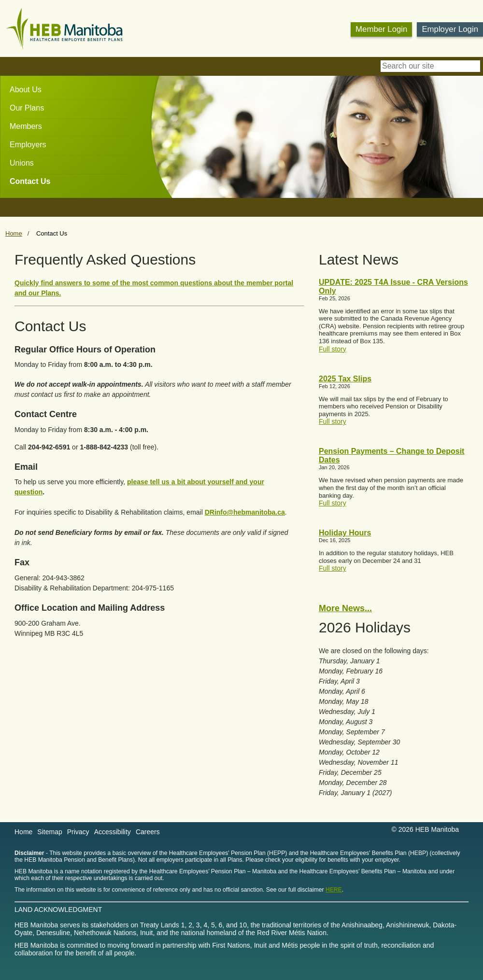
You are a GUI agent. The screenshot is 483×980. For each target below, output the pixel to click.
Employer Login (450, 29)
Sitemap (50, 832)
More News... (345, 608)
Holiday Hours (345, 533)
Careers (148, 832)
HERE (334, 890)
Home (14, 233)
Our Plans (27, 108)
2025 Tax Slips (345, 379)
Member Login (381, 29)
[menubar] (25, 133)
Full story (333, 349)
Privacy (78, 832)
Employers (28, 145)
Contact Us (30, 181)
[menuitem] (21, 90)
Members (26, 126)
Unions (22, 163)
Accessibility (113, 832)
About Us (26, 90)
